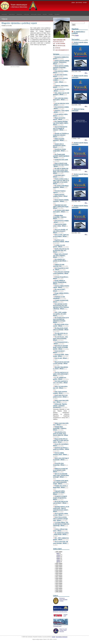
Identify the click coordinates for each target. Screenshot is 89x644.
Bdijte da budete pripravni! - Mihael (60, 140)
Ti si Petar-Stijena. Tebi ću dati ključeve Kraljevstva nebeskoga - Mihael (61, 525)
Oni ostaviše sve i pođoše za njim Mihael (61, 261)
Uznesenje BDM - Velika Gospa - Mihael (61, 355)
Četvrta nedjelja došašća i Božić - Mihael (61, 287)
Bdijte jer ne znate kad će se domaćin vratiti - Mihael (60, 470)
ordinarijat (19, 14)
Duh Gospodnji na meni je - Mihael (61, 269)
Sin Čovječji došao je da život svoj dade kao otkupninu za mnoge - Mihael (61, 320)
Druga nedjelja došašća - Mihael (61, 294)
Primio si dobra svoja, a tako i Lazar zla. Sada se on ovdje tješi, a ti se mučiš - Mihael (61, 181)
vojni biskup (12, 14)
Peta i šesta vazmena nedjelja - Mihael (61, 392)
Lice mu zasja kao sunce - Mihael (61, 104)
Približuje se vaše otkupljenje (60, 297)
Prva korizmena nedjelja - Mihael (61, 108)
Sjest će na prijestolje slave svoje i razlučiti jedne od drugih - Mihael (61, 476)
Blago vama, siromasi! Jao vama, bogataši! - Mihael (60, 256)
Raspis (77, 35)
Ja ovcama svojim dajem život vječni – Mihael (61, 212)
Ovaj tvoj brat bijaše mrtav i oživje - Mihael (61, 226)
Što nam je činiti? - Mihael (59, 290)
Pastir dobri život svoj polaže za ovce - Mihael (61, 397)
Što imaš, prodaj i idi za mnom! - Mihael (61, 325)
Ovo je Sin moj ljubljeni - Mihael (61, 445)
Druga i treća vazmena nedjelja (60, 79)
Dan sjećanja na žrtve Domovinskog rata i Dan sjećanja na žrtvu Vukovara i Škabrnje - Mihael (61, 307)
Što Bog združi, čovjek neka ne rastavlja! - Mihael (61, 330)
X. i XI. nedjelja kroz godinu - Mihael (61, 378)
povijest (51, 14)
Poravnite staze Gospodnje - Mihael (61, 465)
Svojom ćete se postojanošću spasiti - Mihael (60, 145)
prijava (73, 2)
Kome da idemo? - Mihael (59, 352)
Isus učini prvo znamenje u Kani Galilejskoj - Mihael (61, 273)
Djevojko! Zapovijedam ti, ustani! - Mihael (61, 369)
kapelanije (26, 14)
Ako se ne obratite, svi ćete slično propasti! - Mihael (60, 231)
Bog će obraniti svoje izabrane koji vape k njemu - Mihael (61, 165)
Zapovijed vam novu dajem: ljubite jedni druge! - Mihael (61, 207)
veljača (58, 560)
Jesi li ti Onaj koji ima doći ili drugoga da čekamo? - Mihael (60, 129)
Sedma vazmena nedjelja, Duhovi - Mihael (60, 196)
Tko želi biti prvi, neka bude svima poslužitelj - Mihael (61, 338)
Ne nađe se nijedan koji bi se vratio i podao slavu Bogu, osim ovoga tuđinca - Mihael (61, 171)
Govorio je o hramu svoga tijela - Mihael (61, 151)
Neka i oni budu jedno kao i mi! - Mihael (60, 388)
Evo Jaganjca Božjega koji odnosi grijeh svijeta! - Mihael (61, 123)
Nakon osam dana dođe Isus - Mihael (61, 401)
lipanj (58, 553)
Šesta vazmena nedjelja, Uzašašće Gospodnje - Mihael (61, 67)
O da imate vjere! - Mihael (59, 176)
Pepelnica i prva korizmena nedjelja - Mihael (61, 241)
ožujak (58, 558)
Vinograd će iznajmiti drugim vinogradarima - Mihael (60, 498)
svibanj (58, 555)
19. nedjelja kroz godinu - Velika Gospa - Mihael (61, 534)
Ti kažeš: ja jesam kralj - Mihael (61, 301)
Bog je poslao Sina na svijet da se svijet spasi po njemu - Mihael (61, 440)
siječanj (58, 562)
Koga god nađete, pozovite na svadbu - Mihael (59, 493)
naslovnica (4, 14)
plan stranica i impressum (62, 637)
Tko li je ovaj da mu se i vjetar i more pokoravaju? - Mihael (61, 374)
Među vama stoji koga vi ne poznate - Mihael (61, 460)
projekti (45, 14)
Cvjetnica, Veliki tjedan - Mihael (61, 86)
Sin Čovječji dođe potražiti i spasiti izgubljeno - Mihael (61, 156)
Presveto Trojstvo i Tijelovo (59, 192)
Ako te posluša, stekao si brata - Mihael (61, 514)
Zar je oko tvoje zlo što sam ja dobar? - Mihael (61, 503)
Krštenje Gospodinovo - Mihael (61, 278)
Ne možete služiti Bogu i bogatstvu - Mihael (61, 187)
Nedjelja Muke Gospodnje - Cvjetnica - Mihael (60, 217)
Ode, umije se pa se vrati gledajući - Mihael (61, 94)
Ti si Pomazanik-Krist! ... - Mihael (61, 343)
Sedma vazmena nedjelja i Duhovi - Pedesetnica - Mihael (61, 62)
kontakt (85, 2)
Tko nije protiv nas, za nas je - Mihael (61, 334)
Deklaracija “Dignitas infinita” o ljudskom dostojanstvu (60, 406)
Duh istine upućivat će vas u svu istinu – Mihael (60, 383)
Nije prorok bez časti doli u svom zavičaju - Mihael (61, 363)
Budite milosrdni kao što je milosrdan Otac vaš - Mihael (61, 250)
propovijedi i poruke (36, 14)
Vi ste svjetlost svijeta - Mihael (61, 115)
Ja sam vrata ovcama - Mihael (61, 75)
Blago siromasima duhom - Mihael (61, 119)
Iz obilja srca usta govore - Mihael (61, 246)
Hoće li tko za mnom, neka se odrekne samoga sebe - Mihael (60, 519)
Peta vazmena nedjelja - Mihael (61, 72)
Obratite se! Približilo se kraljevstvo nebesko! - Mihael (61, 135)
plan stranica (79, 2)
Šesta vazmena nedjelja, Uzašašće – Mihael (61, 201)
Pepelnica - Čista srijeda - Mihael (61, 111)
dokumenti (57, 14)
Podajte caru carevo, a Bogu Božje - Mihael (61, 487)
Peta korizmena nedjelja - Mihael (61, 221)
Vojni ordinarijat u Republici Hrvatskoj (19, 6)
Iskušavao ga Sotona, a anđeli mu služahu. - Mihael (61, 449)
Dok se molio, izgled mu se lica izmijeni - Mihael (61, 236)
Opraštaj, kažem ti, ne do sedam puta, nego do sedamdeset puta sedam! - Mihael (61, 509)
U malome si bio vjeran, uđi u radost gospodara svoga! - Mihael (61, 482)
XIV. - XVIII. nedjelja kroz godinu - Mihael (61, 539)
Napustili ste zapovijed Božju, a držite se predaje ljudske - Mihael (61, 347)
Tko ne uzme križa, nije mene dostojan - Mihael (61, 543)
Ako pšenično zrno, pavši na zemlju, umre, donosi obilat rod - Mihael (61, 434)
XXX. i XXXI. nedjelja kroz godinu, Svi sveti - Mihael (60, 314)
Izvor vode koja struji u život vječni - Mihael (61, 100)
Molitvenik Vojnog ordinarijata (78, 110)
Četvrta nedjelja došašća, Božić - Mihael (61, 454)
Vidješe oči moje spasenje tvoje (61, 265)
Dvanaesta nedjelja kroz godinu (61, 58)
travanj (58, 557)
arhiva (87, 40)
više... (86, 73)
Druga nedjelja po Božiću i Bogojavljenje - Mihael (60, 282)
